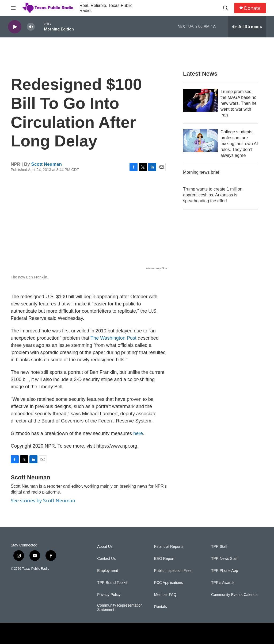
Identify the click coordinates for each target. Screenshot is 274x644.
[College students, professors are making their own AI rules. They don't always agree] (200, 141)
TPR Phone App (224, 571)
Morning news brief (201, 172)
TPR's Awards (223, 583)
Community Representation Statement (120, 608)
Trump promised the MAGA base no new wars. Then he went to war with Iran (239, 103)
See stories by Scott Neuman (43, 501)
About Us (105, 547)
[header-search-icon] (226, 8)
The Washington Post (113, 338)
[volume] (31, 27)
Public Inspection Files (173, 571)
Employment (108, 571)
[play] (15, 27)
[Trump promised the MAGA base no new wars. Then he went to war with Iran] (200, 100)
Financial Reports (169, 547)
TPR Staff (219, 547)
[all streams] (247, 27)
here (138, 433)
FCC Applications (168, 583)
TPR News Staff (224, 559)
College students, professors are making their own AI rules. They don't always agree (239, 144)
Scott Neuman (47, 164)
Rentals (160, 607)
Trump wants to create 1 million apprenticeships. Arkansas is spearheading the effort (213, 195)
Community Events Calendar (235, 595)
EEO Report (164, 559)
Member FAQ (165, 595)
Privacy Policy (109, 595)
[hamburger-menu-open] (13, 8)
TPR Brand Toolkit (112, 583)
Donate (252, 8)
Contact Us (106, 559)
